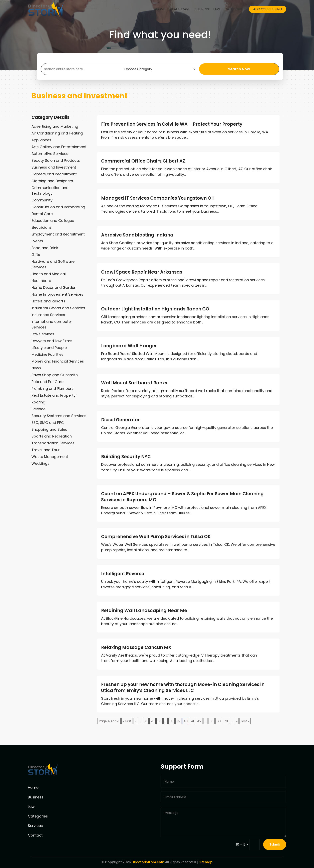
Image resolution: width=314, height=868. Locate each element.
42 (199, 721)
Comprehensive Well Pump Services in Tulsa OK (156, 537)
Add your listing (268, 9)
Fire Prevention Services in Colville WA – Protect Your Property (172, 124)
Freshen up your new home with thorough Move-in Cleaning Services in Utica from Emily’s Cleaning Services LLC (183, 688)
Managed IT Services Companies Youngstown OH (158, 198)
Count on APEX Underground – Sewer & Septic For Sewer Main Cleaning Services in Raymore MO (182, 497)
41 (192, 721)
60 (219, 721)
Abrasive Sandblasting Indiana (137, 235)
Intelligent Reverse (123, 574)
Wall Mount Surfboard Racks (134, 383)
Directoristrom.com (148, 862)
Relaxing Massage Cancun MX (136, 647)
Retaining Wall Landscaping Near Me (144, 611)
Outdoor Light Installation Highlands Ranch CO (155, 309)
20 (152, 721)
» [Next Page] (237, 721)
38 (172, 721)
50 (211, 721)
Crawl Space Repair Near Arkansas (142, 272)
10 (146, 721)
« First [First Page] (127, 721)
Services (35, 826)
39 (178, 721)
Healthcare (180, 9)
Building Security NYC (126, 457)
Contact (35, 835)
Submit (275, 844)
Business (202, 9)
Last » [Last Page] (245, 721)
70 (226, 721)
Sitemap (206, 862)
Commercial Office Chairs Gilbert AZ (143, 161)
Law (217, 9)
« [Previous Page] (135, 721)
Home (161, 9)
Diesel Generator (120, 420)
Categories (234, 9)
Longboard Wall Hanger (129, 346)
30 (160, 721)
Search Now (239, 69)
